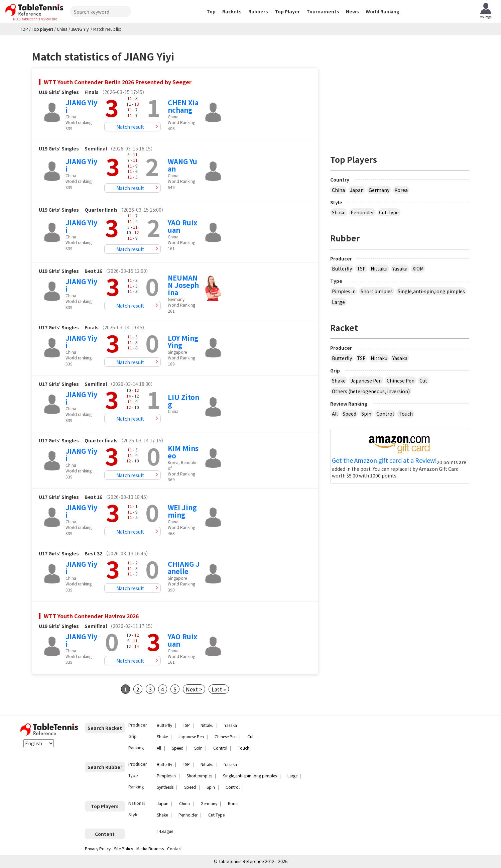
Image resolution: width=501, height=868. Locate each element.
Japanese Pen (366, 381)
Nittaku (379, 268)
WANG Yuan (182, 165)
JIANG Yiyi (81, 106)
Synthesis (165, 787)
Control (385, 414)
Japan (357, 190)
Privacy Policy (98, 848)
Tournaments (323, 11)
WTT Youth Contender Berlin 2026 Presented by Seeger (118, 82)
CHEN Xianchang (183, 106)
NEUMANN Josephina (183, 285)
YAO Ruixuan (182, 226)
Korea (401, 190)
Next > (194, 689)
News (352, 11)
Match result (130, 127)
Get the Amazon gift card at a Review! (384, 460)
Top (211, 11)
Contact (174, 848)
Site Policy (123, 848)
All (335, 414)
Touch (406, 414)
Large (338, 302)
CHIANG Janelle (184, 568)
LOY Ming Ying (183, 342)
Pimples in (344, 291)
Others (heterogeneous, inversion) (371, 391)
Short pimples (377, 291)
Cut (423, 381)
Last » (219, 689)
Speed (349, 414)
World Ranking (383, 11)
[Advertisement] (400, 92)
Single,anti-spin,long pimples (431, 291)
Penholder (362, 212)
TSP (361, 268)
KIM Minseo (183, 452)
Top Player (287, 11)
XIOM (418, 268)
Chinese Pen (401, 381)
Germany (379, 190)
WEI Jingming (182, 511)
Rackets (232, 11)
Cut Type (389, 212)
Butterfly (342, 268)
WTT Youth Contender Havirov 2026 (91, 616)
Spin (366, 414)
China (338, 190)
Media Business (150, 848)
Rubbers (258, 11)
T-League (165, 831)
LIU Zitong (183, 401)
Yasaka (400, 268)
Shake (339, 212)
